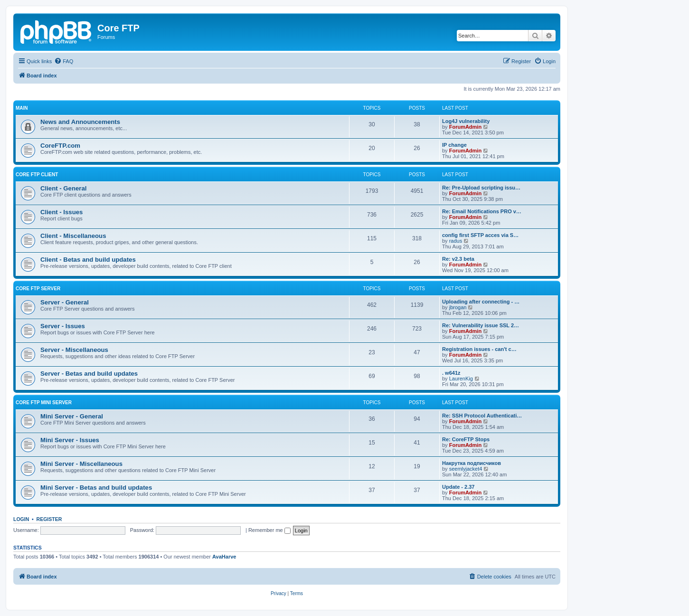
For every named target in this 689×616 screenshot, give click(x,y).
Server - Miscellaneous (74, 350)
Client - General (63, 188)
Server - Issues (63, 326)
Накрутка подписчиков (472, 463)
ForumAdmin (465, 127)
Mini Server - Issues (70, 440)
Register (49, 519)
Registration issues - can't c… (479, 349)
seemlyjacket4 (466, 469)
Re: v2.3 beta (458, 259)
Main (22, 108)
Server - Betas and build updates (89, 374)
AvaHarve (224, 557)
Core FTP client (37, 175)
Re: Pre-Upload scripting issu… (481, 188)
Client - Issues (61, 212)
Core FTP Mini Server (44, 403)
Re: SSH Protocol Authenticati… (482, 416)
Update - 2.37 (458, 487)
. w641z (451, 373)
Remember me (269, 530)
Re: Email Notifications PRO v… (482, 211)
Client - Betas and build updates (88, 260)
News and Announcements (80, 122)
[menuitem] (64, 61)
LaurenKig (461, 379)
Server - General (65, 302)
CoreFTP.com (60, 146)
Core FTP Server (38, 289)
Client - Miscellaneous (73, 236)
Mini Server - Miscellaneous (81, 464)
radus (456, 241)
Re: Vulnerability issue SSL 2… (481, 325)
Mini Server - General (72, 416)
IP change (454, 145)
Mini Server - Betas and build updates (96, 488)
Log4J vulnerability (466, 121)
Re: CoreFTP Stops (466, 439)
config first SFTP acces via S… (480, 235)
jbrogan (458, 307)
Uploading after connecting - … (481, 302)
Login (21, 519)
